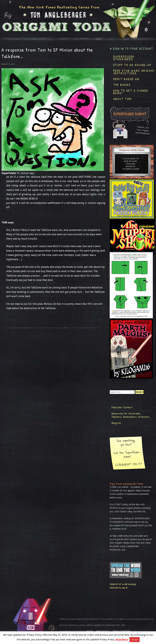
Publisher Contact (122, 407)
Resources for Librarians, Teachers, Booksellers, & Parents (131, 415)
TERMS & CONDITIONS (122, 631)
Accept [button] (135, 640)
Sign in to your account (133, 49)
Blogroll (116, 423)
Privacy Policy (103, 631)
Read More (122, 640)
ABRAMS (89, 631)
